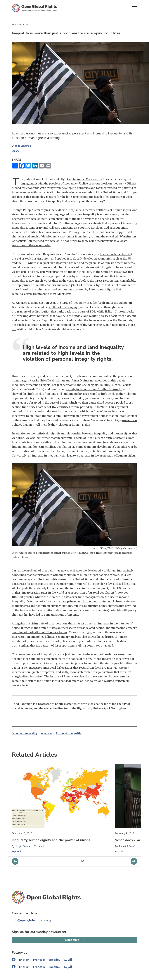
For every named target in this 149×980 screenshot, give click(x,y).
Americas (47, 733)
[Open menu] (134, 8)
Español (16, 151)
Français (39, 960)
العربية (68, 960)
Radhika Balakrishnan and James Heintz (63, 381)
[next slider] (15, 861)
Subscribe (72, 940)
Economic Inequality (25, 733)
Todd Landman (23, 146)
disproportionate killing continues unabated (84, 646)
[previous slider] (134, 861)
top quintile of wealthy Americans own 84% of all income (55, 285)
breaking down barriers (32, 316)
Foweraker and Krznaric (70, 584)
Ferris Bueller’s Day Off (115, 254)
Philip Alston (32, 210)
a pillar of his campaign (64, 307)
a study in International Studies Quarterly (94, 389)
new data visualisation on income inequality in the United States (76, 272)
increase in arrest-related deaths (83, 628)
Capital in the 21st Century (85, 179)
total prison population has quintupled (86, 601)
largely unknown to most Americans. (48, 294)
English (24, 960)
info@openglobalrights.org (31, 920)
